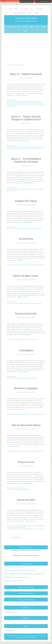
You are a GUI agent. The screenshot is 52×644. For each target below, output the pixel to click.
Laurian (37, 229)
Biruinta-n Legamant (26, 388)
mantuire (20, 149)
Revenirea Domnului (26, 105)
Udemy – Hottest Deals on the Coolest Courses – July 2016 (20, 570)
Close (50, 1)
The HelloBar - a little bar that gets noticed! (3, 1)
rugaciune (35, 105)
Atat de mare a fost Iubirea (26, 425)
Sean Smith (40, 105)
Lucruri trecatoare (28, 103)
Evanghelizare (10, 527)
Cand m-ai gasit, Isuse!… (26, 276)
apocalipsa (20, 102)
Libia (22, 103)
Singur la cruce (26, 462)
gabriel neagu (17, 490)
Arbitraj (12, 147)
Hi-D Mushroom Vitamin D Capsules (14, 567)
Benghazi (29, 102)
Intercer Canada (36, 636)
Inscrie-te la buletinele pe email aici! (43, 1)
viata (12, 106)
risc (31, 105)
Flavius (29, 229)
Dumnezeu (9, 103)
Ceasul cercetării (26, 500)
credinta (13, 229)
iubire (28, 378)
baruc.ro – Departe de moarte (26, 74)
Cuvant (36, 102)
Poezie (15, 227)
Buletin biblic (20, 526)
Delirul (40, 102)
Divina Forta (26, 239)
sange (34, 189)
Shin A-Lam (40, 149)
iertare (43, 147)
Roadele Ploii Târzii (26, 201)
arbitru (16, 147)
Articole (15, 100)
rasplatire (39, 529)
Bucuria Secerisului (26, 313)
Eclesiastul (14, 103)
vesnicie (9, 106)
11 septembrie (14, 102)
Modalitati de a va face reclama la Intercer (26, 555)
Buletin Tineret (36, 526)
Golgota (19, 103)
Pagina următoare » (16, 537)
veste (43, 529)
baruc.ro (25, 102)
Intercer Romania (26, 18)
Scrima (36, 149)
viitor (15, 106)
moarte (12, 105)
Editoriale (41, 526)
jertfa (27, 529)
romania (30, 189)
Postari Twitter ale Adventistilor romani (26, 603)
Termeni (23, 637)
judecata (31, 529)
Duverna (26, 229)
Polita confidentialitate (30, 637)
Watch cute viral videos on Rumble (14, 581)
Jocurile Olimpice (11, 149)
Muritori (16, 105)
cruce (16, 189)
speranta (37, 303)
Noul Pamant (31, 149)
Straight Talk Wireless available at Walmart (16, 577)
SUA (44, 105)
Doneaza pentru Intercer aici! (27, 1)
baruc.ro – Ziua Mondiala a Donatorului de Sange (26, 160)
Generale (15, 527)
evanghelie (21, 303)
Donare (20, 189)
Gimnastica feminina (32, 147)
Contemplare (26, 350)
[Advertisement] (28, 47)
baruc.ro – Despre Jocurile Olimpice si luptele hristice (26, 118)
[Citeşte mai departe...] (22, 95)
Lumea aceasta (36, 103)
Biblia (33, 102)
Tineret (23, 527)
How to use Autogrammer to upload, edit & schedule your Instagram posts (25, 574)
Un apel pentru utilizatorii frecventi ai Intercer (26, 550)
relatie (19, 105)
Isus (27, 189)
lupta (16, 149)
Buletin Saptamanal (18, 488)
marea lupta (25, 149)
